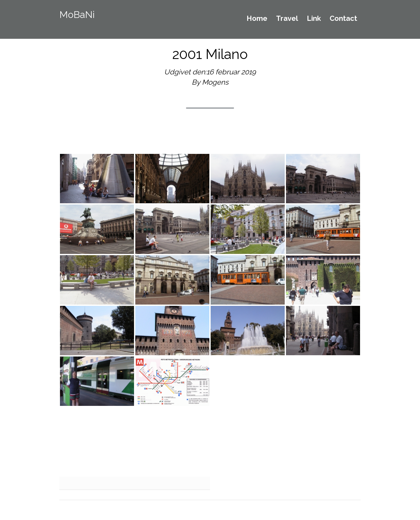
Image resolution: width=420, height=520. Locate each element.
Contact (343, 19)
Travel (287, 19)
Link (314, 19)
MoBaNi (77, 15)
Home (257, 19)
